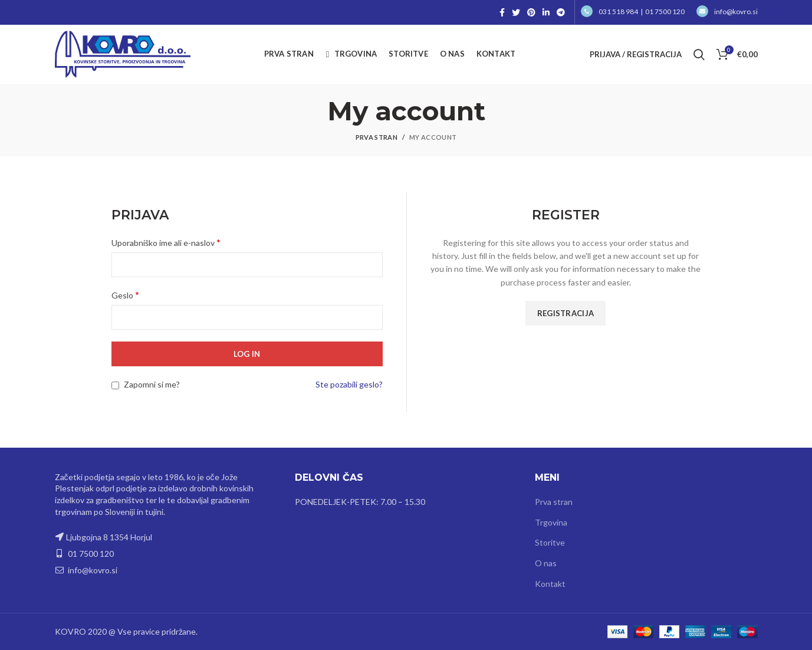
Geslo (125, 295)
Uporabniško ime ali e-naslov (166, 242)
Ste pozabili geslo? (349, 384)
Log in (247, 354)
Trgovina (551, 522)
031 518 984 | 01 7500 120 (633, 12)
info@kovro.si (727, 12)
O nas (546, 563)
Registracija (566, 313)
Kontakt (550, 584)
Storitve (550, 542)
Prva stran (377, 137)
